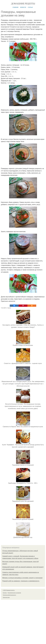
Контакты (5, 593)
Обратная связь (6, 597)
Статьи (30, 7)
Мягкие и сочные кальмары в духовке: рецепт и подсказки (22, 578)
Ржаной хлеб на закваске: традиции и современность (21, 581)
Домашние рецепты (23, 4)
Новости (23, 7)
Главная (15, 7)
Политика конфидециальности (9, 595)
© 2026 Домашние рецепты (9, 590)
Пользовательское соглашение (14, 593)
